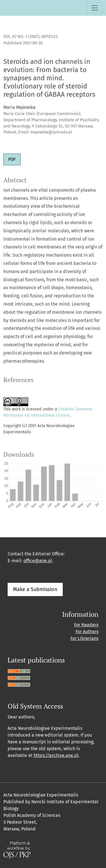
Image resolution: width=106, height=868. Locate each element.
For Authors (87, 632)
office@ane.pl (38, 561)
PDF (12, 159)
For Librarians (84, 638)
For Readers (86, 625)
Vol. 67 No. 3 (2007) (21, 37)
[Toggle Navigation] (95, 8)
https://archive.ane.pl (56, 755)
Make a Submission (35, 589)
